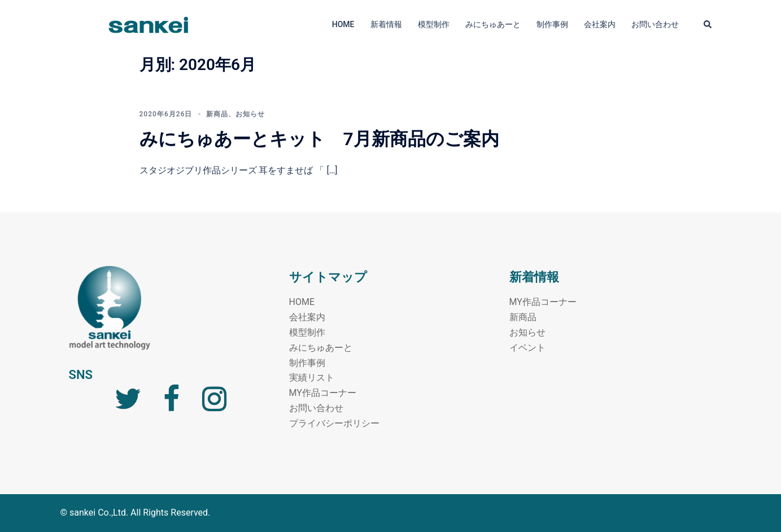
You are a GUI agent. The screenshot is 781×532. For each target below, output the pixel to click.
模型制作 (434, 24)
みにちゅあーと (493, 24)
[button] (708, 25)
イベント (527, 348)
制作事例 (552, 24)
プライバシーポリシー (334, 423)
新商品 (217, 114)
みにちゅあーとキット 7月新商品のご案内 (319, 139)
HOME (343, 24)
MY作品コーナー (323, 393)
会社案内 (600, 24)
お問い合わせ (655, 24)
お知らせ (250, 114)
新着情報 (386, 24)
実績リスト (312, 378)
